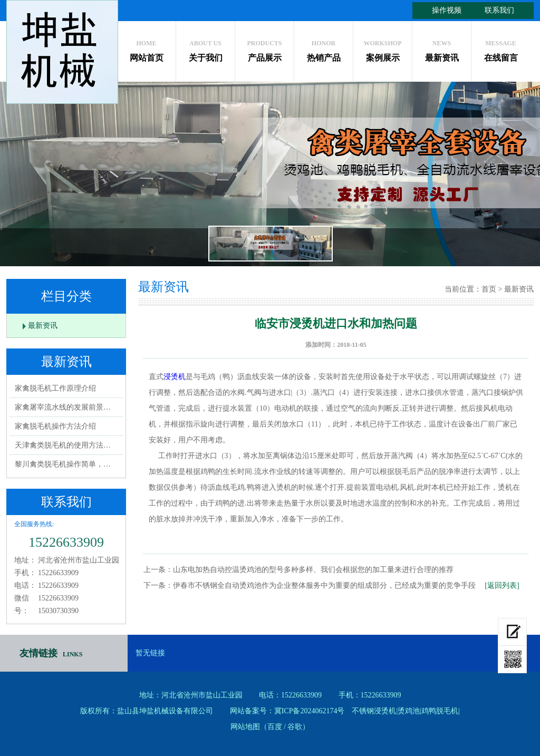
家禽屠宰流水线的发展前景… (63, 407)
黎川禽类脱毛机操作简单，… (63, 464)
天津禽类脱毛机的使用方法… (63, 445)
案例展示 (383, 48)
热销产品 (324, 48)
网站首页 (146, 48)
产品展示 (264, 48)
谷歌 (295, 727)
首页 (489, 289)
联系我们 (499, 10)
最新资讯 (442, 48)
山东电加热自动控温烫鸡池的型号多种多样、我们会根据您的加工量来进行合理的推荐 (313, 570)
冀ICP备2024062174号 (310, 711)
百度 (275, 727)
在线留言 (501, 48)
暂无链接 (150, 653)
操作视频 (447, 10)
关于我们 (205, 48)
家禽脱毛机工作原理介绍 (55, 388)
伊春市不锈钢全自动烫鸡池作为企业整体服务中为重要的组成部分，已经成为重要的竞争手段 (324, 585)
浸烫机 (175, 377)
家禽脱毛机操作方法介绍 (55, 426)
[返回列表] (502, 585)
